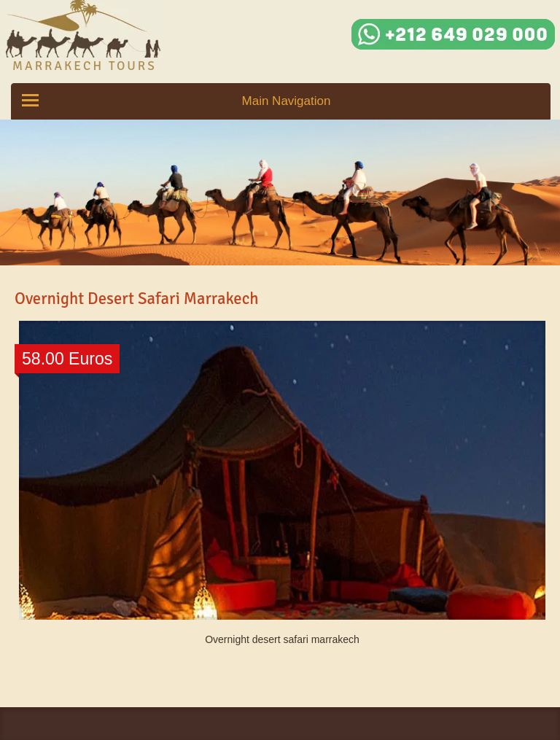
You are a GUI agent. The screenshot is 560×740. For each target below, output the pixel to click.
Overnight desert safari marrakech (282, 639)
